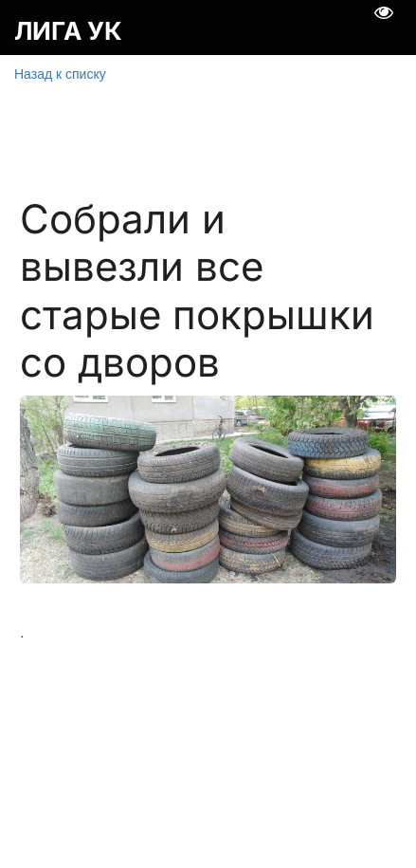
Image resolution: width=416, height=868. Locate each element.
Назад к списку (60, 74)
